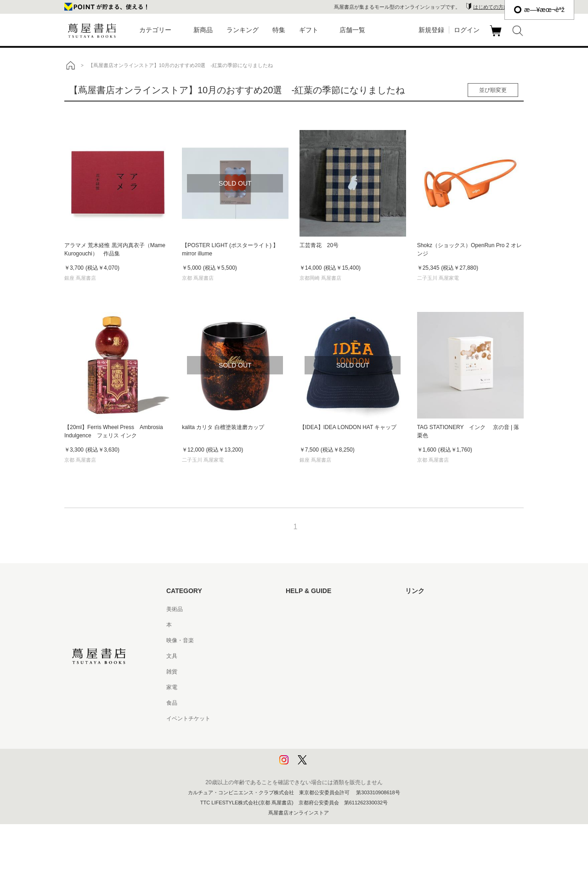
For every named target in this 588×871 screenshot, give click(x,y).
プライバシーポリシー (313, 734)
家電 (172, 687)
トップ (70, 65)
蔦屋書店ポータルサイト (435, 609)
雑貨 (172, 672)
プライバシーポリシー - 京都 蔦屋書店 (333, 750)
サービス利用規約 (308, 656)
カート (497, 36)
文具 (172, 656)
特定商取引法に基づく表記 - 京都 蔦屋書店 (339, 718)
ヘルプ (294, 625)
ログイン (467, 30)
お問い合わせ (302, 640)
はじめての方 (302, 609)
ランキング (243, 30)
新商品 (203, 30)
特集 (279, 30)
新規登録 (431, 30)
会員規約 (297, 687)
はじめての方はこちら (498, 7)
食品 (172, 703)
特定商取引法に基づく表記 (319, 703)
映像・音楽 (180, 640)
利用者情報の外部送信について (324, 765)
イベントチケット (188, 718)
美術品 (175, 609)
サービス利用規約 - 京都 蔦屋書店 (328, 672)
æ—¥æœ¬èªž (539, 10)
